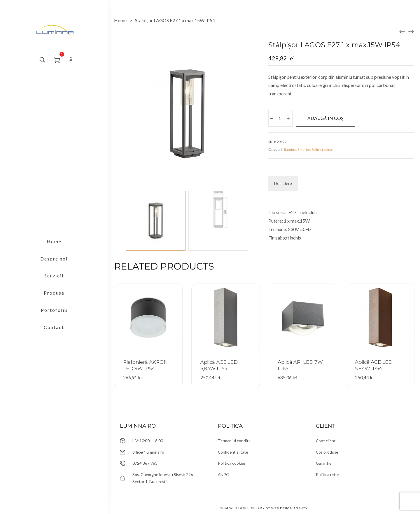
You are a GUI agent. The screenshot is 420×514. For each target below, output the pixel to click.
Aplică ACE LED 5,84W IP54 (221, 365)
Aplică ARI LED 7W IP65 (302, 365)
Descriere (283, 184)
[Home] (120, 20)
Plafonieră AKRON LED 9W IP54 (147, 365)
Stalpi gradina (322, 150)
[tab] (283, 184)
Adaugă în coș (332, 118)
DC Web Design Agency (287, 509)
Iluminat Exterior (297, 150)
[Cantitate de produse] (280, 118)
